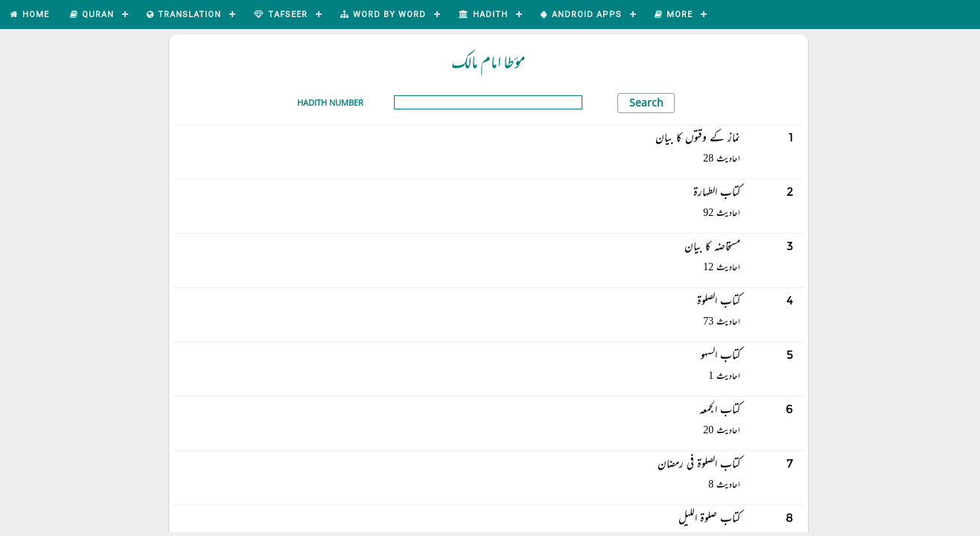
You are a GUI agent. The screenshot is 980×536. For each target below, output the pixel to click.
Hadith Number (330, 102)
